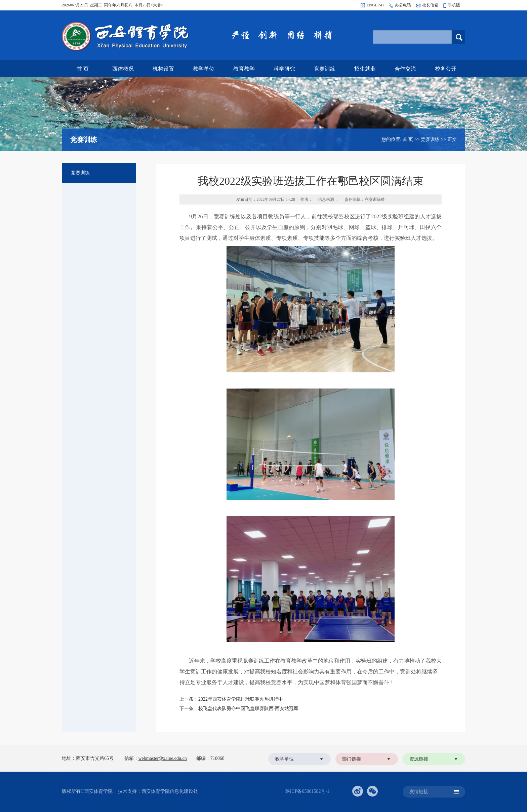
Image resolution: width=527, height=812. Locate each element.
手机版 (454, 5)
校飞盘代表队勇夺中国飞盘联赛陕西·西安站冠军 (248, 709)
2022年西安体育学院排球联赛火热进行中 (241, 699)
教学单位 (204, 69)
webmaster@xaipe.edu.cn (163, 758)
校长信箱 (430, 5)
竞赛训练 (325, 69)
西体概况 (123, 69)
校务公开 (446, 69)
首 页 (83, 69)
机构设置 (163, 69)
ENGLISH (375, 5)
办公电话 (403, 5)
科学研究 (284, 69)
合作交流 (405, 69)
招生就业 (365, 69)
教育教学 (244, 69)
